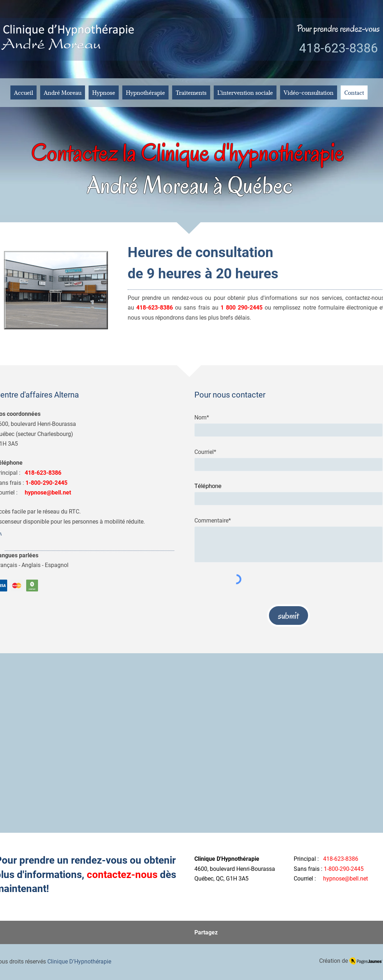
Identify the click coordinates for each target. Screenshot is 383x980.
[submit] (289, 616)
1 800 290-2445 (242, 308)
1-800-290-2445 (344, 869)
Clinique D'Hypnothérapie (79, 962)
